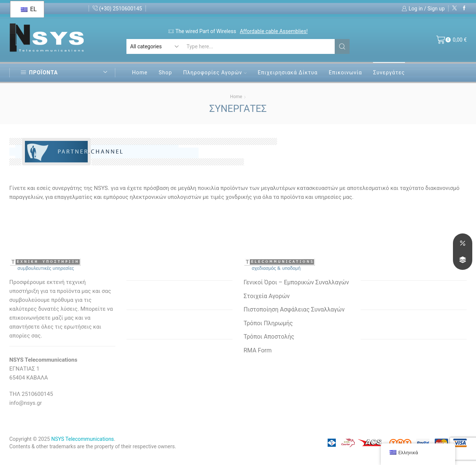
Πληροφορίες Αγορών (215, 72)
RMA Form (258, 350)
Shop (165, 72)
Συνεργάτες (389, 72)
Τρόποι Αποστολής (269, 337)
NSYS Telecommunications (83, 439)
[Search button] (342, 46)
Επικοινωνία (345, 72)
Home (140, 72)
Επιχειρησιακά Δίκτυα (288, 72)
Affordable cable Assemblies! (274, 31)
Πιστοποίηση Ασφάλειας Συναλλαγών (294, 309)
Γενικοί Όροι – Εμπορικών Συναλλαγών (296, 282)
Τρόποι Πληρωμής (268, 323)
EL (29, 9)
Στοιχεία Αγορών (267, 296)
